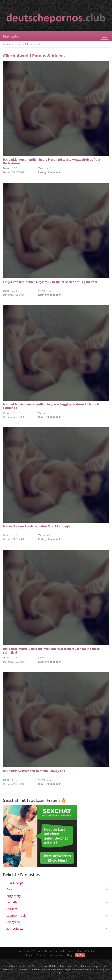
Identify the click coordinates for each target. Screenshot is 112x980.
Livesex (30, 955)
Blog (70, 955)
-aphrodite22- (14, 928)
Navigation (12, 36)
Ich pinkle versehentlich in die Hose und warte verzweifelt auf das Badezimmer (52, 162)
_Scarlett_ (12, 909)
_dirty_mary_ (14, 896)
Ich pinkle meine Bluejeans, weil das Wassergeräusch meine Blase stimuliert (51, 651)
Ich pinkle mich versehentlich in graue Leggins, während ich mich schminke (51, 406)
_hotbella (11, 902)
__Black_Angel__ (16, 883)
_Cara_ (9, 889)
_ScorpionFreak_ (16, 915)
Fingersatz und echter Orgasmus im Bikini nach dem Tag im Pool (50, 282)
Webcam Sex (57, 955)
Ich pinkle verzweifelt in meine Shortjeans (34, 771)
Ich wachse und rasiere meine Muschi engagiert (38, 527)
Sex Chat (42, 955)
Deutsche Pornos (13, 44)
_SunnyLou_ (13, 922)
